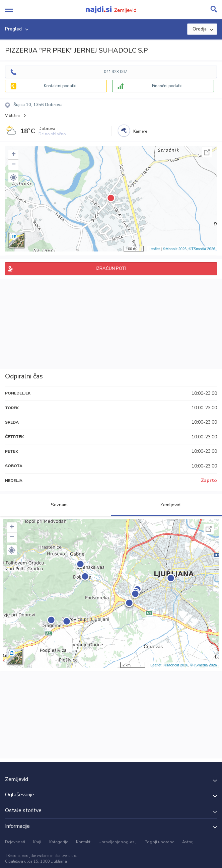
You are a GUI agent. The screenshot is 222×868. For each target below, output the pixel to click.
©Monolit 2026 (175, 249)
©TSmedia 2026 (202, 249)
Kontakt (83, 842)
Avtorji (188, 842)
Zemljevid (166, 505)
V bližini (12, 116)
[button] (13, 177)
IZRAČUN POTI (111, 269)
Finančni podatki (167, 86)
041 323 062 (115, 72)
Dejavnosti (15, 842)
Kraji (37, 842)
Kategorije (59, 842)
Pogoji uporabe (159, 842)
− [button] (14, 165)
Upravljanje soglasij (118, 842)
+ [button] (14, 155)
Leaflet (154, 249)
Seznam (55, 505)
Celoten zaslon (207, 152)
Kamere (140, 131)
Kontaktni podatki (60, 86)
